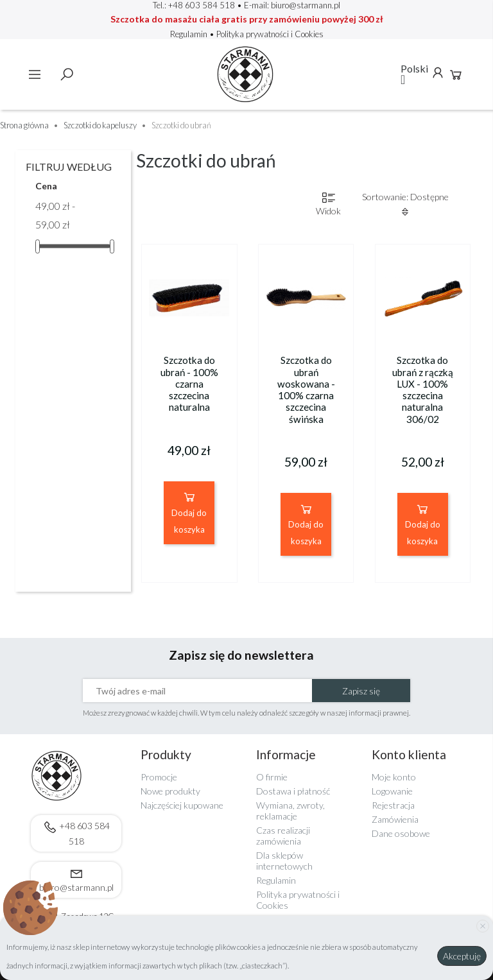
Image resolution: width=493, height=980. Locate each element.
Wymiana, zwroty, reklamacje (290, 811)
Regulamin (190, 34)
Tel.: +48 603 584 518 (194, 5)
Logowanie (392, 791)
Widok (328, 204)
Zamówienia (395, 819)
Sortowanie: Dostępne (405, 204)
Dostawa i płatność (293, 791)
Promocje (159, 777)
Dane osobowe (401, 833)
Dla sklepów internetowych (284, 861)
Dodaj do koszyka (189, 512)
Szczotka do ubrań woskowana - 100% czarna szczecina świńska (306, 389)
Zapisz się (361, 691)
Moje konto (394, 777)
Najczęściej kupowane (182, 805)
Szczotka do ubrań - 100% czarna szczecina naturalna (189, 383)
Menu (35, 74)
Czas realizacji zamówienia (283, 836)
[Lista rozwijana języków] (415, 74)
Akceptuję (462, 956)
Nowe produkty (170, 791)
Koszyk (456, 74)
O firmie (272, 777)
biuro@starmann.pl (306, 5)
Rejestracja (393, 805)
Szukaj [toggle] (67, 74)
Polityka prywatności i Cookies (270, 34)
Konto (438, 73)
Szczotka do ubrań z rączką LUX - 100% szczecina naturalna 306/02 (423, 389)
